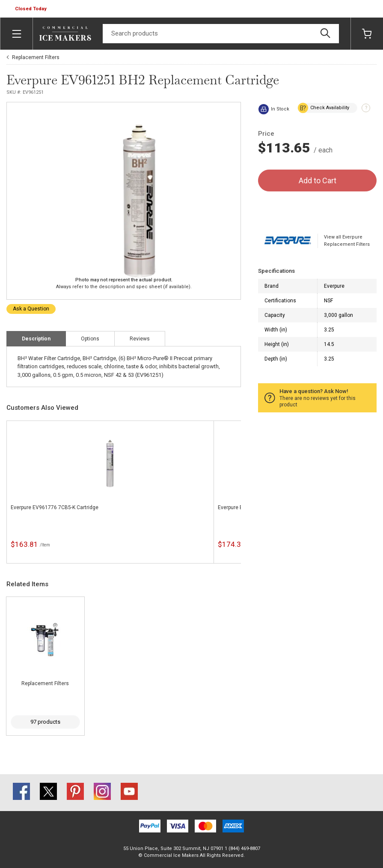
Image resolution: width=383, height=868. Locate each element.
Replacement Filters (36, 57)
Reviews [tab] (140, 339)
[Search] (221, 34)
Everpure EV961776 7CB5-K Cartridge (55, 507)
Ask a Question (31, 309)
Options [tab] (90, 339)
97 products (45, 722)
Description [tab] (36, 339)
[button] (32, 9)
